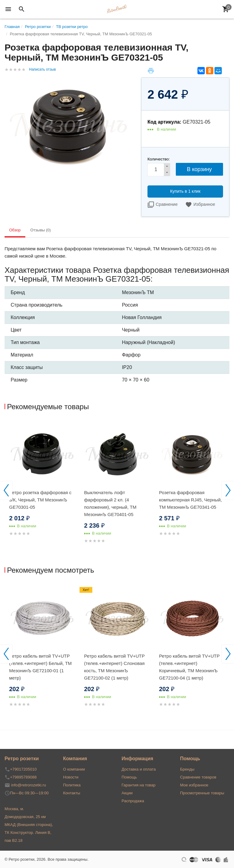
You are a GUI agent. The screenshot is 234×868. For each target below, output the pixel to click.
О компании (74, 769)
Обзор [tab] (15, 230)
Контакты (72, 793)
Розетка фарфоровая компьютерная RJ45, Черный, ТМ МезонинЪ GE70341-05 (190, 500)
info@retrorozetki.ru (29, 785)
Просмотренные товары (202, 793)
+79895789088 (23, 777)
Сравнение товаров (198, 777)
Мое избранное (194, 785)
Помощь (129, 777)
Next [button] (228, 490)
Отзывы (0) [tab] (41, 230)
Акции (127, 793)
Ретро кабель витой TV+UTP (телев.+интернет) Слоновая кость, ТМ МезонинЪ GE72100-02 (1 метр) (114, 667)
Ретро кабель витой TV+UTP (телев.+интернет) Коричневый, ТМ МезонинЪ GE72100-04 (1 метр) (189, 667)
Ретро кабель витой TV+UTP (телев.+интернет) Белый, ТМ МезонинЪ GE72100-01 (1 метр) (40, 667)
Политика (72, 785)
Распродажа (133, 801)
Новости (71, 777)
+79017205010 (23, 769)
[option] (42, 485)
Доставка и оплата (139, 769)
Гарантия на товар (138, 785)
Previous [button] (6, 490)
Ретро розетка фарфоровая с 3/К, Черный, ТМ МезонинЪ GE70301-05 (40, 500)
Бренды (187, 769)
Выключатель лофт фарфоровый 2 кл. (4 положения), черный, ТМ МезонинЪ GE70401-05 (110, 503)
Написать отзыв (42, 69)
